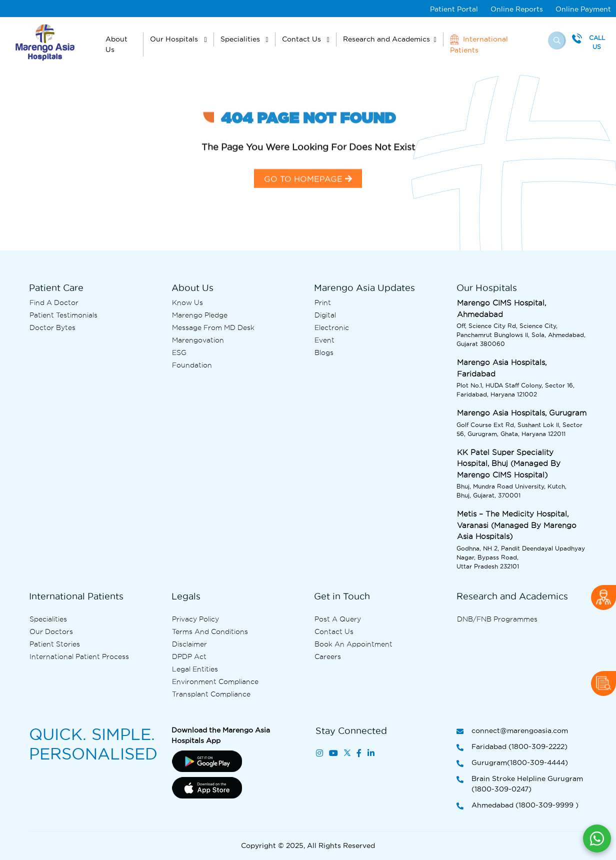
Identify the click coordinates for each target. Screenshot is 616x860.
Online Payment (583, 9)
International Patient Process (79, 656)
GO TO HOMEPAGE (308, 191)
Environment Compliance (215, 681)
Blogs (324, 352)
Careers (328, 656)
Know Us (187, 302)
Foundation (192, 365)
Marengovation (198, 340)
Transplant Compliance (211, 694)
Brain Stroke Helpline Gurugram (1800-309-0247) (520, 784)
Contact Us (302, 39)
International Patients (479, 44)
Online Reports (517, 9)
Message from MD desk (213, 327)
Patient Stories (55, 644)
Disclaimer (189, 644)
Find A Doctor (54, 302)
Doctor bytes (52, 327)
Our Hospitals (175, 39)
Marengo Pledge (200, 315)
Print (323, 302)
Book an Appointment (353, 644)
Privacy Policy (195, 619)
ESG (179, 352)
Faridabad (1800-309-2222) (512, 747)
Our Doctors (51, 631)
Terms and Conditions (210, 631)
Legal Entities (195, 669)
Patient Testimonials (63, 315)
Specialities (241, 39)
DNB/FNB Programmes (497, 619)
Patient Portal (454, 9)
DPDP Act (189, 656)
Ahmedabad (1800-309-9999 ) (517, 806)
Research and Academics (386, 39)
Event (324, 340)
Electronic (332, 327)
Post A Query (338, 619)
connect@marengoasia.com (512, 731)
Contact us (334, 631)
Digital (325, 315)
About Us (116, 44)
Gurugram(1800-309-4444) (512, 763)
